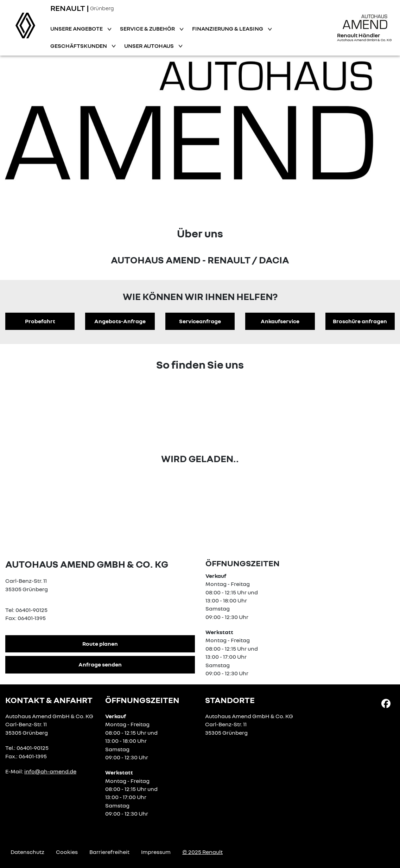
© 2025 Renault (202, 852)
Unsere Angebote (77, 28)
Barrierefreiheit (109, 852)
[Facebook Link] (386, 703)
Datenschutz (27, 852)
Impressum (156, 852)
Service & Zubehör (148, 28)
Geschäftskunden (79, 46)
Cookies (67, 852)
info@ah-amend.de (50, 771)
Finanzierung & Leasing (228, 28)
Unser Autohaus (150, 46)
